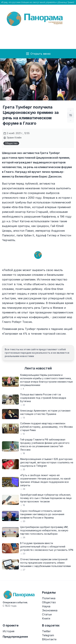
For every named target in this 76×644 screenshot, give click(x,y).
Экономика (50, 610)
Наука (46, 606)
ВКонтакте (49, 639)
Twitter (46, 631)
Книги (46, 618)
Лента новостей (38, 368)
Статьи (47, 614)
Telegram (48, 635)
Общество (11, 143)
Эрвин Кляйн (12, 138)
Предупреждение (15, 637)
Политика (49, 598)
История (8, 631)
